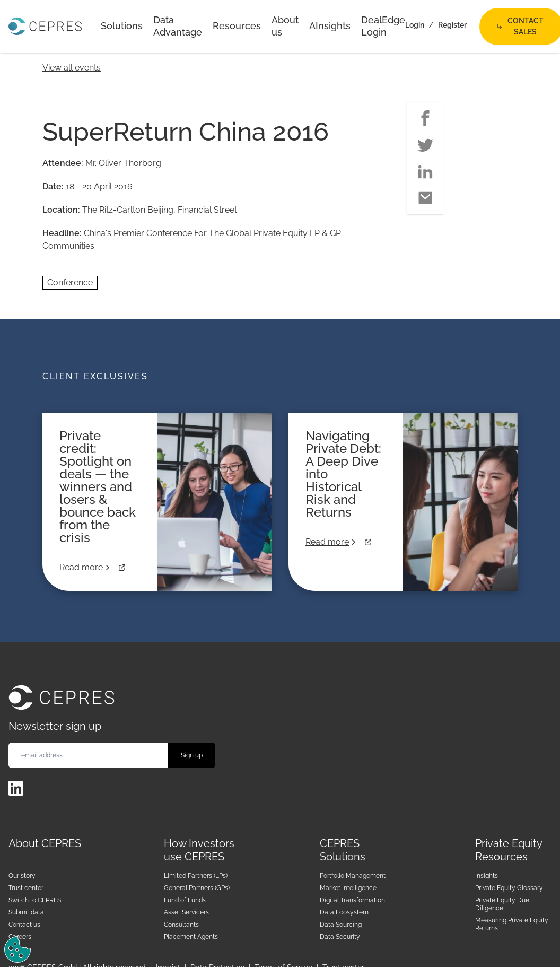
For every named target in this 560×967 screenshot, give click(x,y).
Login (415, 25)
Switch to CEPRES (35, 900)
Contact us (24, 925)
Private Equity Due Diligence (502, 904)
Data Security (340, 937)
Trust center (26, 888)
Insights (487, 876)
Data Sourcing (341, 925)
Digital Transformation (352, 900)
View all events (72, 68)
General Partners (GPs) (197, 888)
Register (452, 25)
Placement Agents (191, 937)
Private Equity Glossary (509, 888)
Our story (22, 876)
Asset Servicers (186, 912)
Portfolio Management (353, 876)
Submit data (26, 912)
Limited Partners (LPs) (196, 876)
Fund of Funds (185, 900)
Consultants (181, 925)
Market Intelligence (348, 888)
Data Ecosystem (344, 912)
